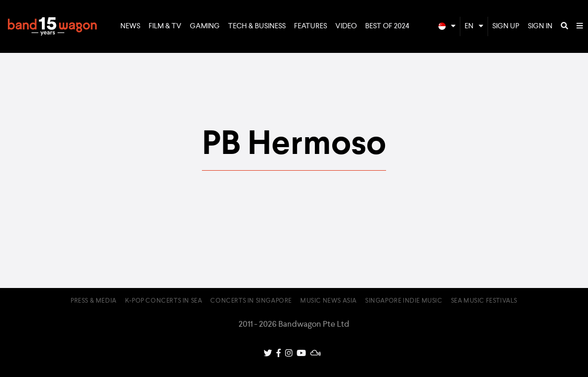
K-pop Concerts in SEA (164, 301)
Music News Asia (329, 301)
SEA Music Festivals (484, 301)
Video (346, 26)
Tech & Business (257, 26)
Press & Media (94, 301)
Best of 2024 (387, 26)
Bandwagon (52, 27)
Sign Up (506, 26)
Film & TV (165, 26)
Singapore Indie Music (404, 301)
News (130, 26)
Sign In (540, 26)
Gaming (205, 26)
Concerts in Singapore (251, 301)
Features (310, 26)
